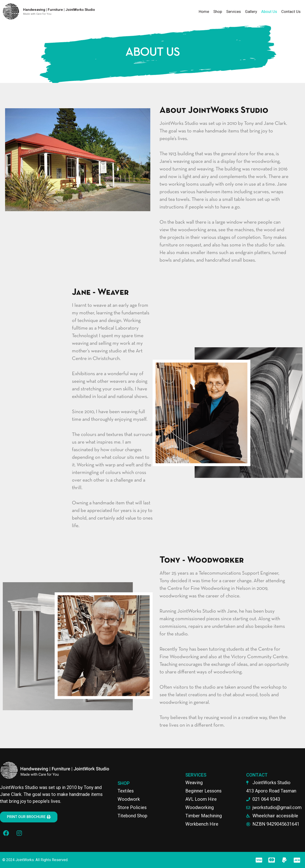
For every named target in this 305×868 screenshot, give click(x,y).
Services (234, 12)
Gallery (251, 12)
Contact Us (291, 12)
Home (204, 12)
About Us (269, 12)
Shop (218, 12)
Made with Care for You (37, 14)
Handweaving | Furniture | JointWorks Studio (59, 10)
